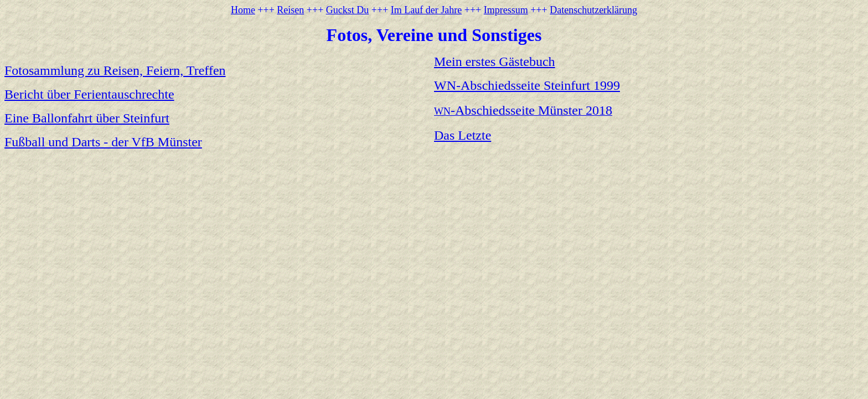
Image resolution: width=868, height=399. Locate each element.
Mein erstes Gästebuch (495, 62)
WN (523, 111)
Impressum (506, 10)
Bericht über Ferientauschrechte (89, 94)
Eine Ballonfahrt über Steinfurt (87, 118)
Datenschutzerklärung (593, 10)
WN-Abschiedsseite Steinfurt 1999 (527, 85)
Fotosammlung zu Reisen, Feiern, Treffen (115, 70)
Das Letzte (463, 135)
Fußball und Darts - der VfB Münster (103, 142)
